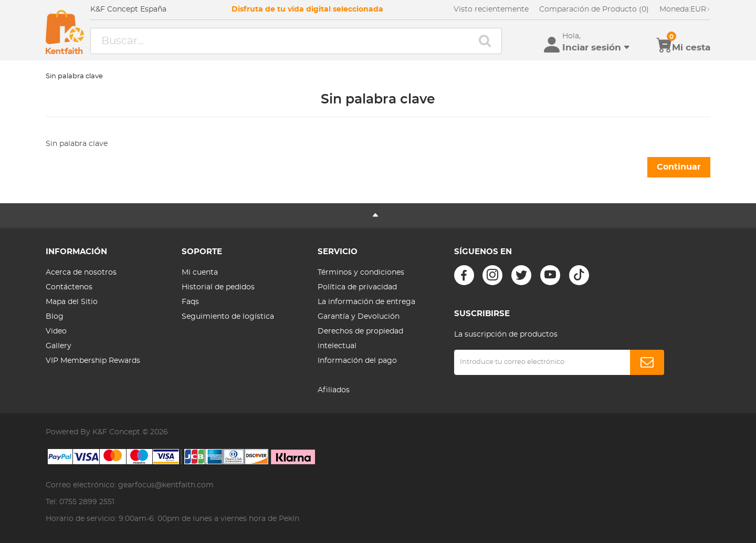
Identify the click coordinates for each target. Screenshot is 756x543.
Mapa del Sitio (72, 302)
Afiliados (334, 390)
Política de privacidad (357, 287)
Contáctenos (69, 287)
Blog (55, 317)
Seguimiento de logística (228, 317)
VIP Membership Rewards (93, 361)
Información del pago (357, 361)
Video (56, 331)
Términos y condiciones (361, 273)
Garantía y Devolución (359, 317)
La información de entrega (366, 302)
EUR (685, 9)
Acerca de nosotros (81, 273)
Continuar (679, 167)
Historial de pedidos (218, 287)
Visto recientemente (491, 9)
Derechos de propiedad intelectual (360, 339)
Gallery (59, 346)
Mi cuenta (200, 273)
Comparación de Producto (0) (594, 9)
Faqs (190, 302)
